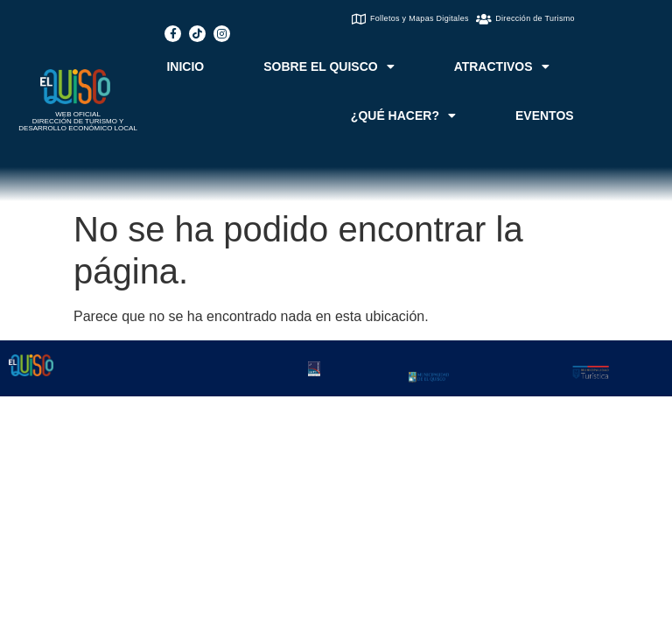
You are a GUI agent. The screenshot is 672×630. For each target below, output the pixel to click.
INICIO (185, 66)
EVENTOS (545, 115)
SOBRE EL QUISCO (329, 66)
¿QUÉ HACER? (403, 115)
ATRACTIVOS (502, 66)
